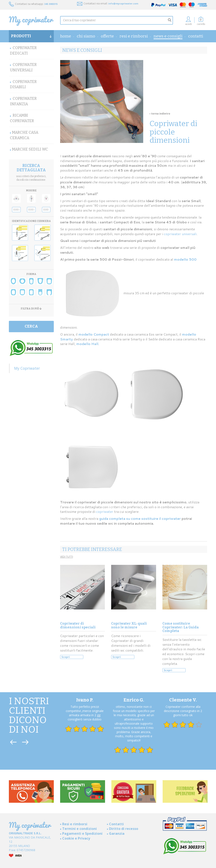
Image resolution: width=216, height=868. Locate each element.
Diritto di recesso (124, 829)
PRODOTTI (31, 36)
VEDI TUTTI (67, 557)
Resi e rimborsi (134, 36)
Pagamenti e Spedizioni (82, 833)
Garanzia (117, 833)
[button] (201, 22)
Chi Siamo (86, 36)
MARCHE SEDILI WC (30, 149)
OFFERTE (107, 36)
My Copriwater (27, 368)
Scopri (66, 657)
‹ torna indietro (160, 114)
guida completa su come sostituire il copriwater (140, 518)
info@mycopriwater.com (123, 3)
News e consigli (168, 36)
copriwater (105, 511)
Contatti (196, 36)
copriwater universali (180, 234)
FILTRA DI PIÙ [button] (31, 309)
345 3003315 (51, 4)
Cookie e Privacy (76, 838)
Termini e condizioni (80, 829)
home (66, 36)
